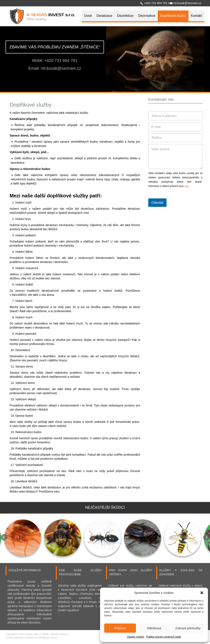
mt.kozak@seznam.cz (61, 68)
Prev (4, 537)
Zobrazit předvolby (188, 628)
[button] (202, 593)
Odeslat (157, 203)
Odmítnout (154, 628)
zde (187, 186)
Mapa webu (33, 634)
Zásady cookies (136, 637)
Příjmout (120, 628)
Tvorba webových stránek (20, 638)
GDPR (45, 634)
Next (207, 537)
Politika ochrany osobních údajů (164, 637)
